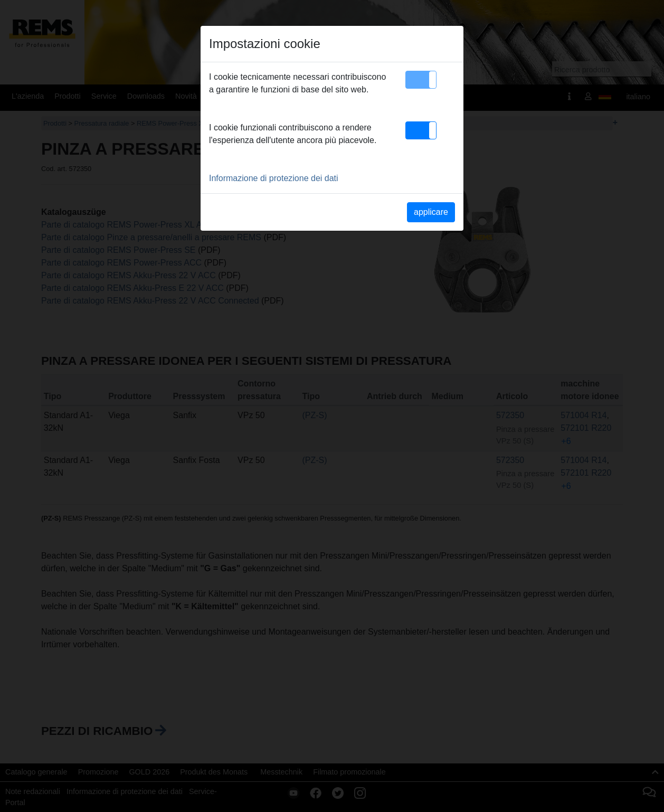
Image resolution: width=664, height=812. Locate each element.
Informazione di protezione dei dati (274, 178)
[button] (421, 80)
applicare (431, 212)
